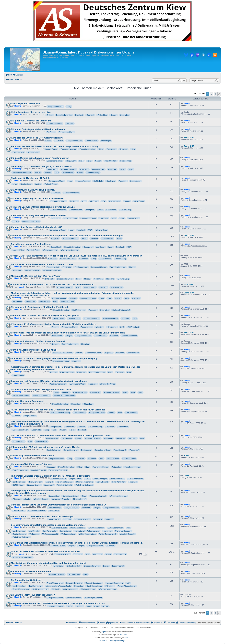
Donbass (73, 298)
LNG (142, 438)
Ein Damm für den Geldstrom (26, 580)
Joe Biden (74, 201)
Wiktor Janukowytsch (41, 396)
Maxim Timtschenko (65, 482)
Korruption (90, 210)
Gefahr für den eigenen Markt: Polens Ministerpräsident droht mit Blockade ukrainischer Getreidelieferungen (67, 236)
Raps (86, 574)
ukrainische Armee (108, 384)
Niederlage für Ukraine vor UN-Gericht (31, 178)
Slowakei (90, 115)
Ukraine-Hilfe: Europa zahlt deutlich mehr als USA (37, 227)
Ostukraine (111, 181)
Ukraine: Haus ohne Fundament (27, 401)
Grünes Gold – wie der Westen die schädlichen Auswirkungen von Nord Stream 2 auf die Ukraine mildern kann (68, 333)
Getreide (94, 238)
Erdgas (50, 115)
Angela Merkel (52, 438)
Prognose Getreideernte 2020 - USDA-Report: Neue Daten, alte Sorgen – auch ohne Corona (58, 603)
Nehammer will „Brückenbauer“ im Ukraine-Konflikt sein (40, 307)
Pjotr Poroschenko (20, 470)
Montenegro (106, 141)
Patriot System (111, 161)
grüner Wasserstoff (129, 336)
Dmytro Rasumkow (96, 528)
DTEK (87, 479)
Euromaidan (95, 392)
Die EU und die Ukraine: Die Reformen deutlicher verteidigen (42, 516)
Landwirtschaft (92, 141)
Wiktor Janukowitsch (21, 396)
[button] (219, 94)
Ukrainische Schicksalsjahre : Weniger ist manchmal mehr (41, 390)
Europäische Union (55, 107)
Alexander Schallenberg (60, 413)
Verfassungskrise (68, 534)
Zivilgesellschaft (80, 499)
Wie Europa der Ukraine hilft (25, 104)
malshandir (189, 284)
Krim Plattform (131, 413)
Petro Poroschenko (132, 467)
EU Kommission (70, 218)
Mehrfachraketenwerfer (22, 172)
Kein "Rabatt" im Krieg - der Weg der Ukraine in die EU (39, 215)
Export (84, 238)
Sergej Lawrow (30, 416)
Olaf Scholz (111, 149)
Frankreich (84, 169)
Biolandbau (58, 566)
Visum (108, 554)
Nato (127, 298)
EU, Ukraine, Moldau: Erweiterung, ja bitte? (33, 190)
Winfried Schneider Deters (64, 396)
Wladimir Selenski (50, 250)
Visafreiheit (97, 554)
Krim (109, 298)
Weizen (105, 606)
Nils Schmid (112, 327)
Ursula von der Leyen (31, 221)
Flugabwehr (71, 161)
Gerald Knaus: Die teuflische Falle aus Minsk (34, 350)
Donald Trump (51, 149)
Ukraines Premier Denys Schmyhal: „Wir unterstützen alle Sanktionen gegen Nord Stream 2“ (59, 505)
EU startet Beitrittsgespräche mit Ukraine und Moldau (39, 129)
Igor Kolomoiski (19, 482)
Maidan (63, 430)
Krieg (69, 107)
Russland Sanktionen (37, 511)
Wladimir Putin (33, 152)
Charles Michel (53, 267)
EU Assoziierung (67, 372)
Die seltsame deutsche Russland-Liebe (31, 244)
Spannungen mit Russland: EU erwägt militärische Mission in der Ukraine (49, 381)
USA (133, 149)
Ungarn (113, 115)
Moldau (132, 267)
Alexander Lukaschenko (63, 353)
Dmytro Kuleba (74, 319)
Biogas (71, 546)
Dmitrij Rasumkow (78, 528)
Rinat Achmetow (119, 482)
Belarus (55, 327)
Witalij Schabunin (70, 589)
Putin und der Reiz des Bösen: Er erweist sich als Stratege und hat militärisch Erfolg (54, 146)
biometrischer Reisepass (23, 557)
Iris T (81, 161)
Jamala (111, 413)
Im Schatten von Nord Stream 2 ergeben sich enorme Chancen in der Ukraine (51, 476)
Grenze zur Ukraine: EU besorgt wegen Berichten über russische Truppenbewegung (54, 358)
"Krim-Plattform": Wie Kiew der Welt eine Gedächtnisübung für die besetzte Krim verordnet (58, 410)
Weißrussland (133, 327)
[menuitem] (9, 75)
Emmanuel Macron (68, 149)
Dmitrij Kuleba (59, 319)
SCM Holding (18, 485)
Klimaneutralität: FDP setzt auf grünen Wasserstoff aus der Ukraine (46, 447)
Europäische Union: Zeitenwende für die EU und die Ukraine (42, 264)
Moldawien (17, 270)
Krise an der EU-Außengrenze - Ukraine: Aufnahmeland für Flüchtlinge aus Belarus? (54, 324)
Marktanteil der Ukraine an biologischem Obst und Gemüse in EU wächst (49, 563)
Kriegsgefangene (83, 181)
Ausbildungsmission (58, 384)
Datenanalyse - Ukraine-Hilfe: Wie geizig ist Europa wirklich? (42, 166)
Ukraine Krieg (18, 152)
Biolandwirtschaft (74, 566)
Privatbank (110, 586)
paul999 (127, 638)
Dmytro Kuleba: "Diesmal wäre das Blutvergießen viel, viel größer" (45, 316)
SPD (122, 327)
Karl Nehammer (79, 310)
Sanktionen (17, 301)
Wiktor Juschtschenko (21, 499)
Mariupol (49, 482)
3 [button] (215, 94)
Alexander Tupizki (60, 528)
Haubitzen (112, 169)
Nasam (98, 161)
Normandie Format (110, 319)
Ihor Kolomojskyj (35, 482)
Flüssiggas (108, 438)
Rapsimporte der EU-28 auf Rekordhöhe (32, 572)
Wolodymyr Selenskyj (70, 250)
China (56, 392)
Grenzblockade (76, 210)
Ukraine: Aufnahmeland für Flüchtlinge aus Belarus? (38, 341)
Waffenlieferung (93, 172)
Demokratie (70, 427)
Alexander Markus (59, 479)
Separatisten (135, 181)
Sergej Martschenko (21, 589)
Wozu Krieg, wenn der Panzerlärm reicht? (32, 456)
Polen (100, 210)
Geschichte (88, 247)
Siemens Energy (34, 485)
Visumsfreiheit (120, 554)
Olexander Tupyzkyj (123, 531)
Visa (88, 554)
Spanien (48, 172)
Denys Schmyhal (71, 450)
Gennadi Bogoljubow (94, 583)
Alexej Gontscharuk (55, 583)
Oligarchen (88, 404)
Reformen (98, 519)
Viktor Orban (139, 201)
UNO (15, 184)
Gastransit (120, 438)
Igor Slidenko (34, 531)
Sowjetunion (30, 301)
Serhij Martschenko (40, 589)
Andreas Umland (59, 298)
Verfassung (34, 534)
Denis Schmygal (53, 450)
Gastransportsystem (131, 508)
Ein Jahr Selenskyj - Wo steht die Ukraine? (33, 595)
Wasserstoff (134, 450)
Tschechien (102, 115)
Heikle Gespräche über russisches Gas (31, 112)
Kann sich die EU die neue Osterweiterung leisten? (37, 138)
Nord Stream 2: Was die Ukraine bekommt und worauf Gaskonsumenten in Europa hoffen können (61, 435)
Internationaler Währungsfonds (87, 531)
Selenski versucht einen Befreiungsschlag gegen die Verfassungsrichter (48, 525)
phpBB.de (123, 635)
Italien (122, 169)
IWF (129, 528)
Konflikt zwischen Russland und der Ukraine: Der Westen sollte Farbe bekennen (52, 284)
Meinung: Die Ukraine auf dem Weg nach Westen (36, 276)
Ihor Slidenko (65, 531)
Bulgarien (55, 238)
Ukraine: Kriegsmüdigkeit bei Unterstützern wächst (37, 198)
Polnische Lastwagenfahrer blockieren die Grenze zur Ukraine (43, 207)
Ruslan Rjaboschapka (127, 586)
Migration (99, 327)
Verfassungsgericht (50, 534)
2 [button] (211, 94)
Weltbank (56, 589)
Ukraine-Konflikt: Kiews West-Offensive (31, 464)
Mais (89, 606)
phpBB (104, 632)
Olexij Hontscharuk (94, 586)
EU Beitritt (51, 132)
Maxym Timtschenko (85, 482)
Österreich (124, 115)
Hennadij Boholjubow (114, 583)
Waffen (80, 172)
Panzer (38, 172)
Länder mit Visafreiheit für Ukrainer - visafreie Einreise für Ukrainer (45, 551)
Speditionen (111, 210)
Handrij (18, 106)
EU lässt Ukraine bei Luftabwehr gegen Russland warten (40, 158)
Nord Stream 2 (90, 287)
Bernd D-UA (189, 138)
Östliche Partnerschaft (121, 310)
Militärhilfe (94, 201)
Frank (186, 455)
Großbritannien (98, 169)
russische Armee (67, 301)
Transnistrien (44, 301)
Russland (79, 115)
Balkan (48, 141)
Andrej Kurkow (55, 427)
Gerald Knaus (86, 327)
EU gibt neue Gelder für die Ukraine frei (31, 121)
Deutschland (52, 169)
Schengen (78, 554)
